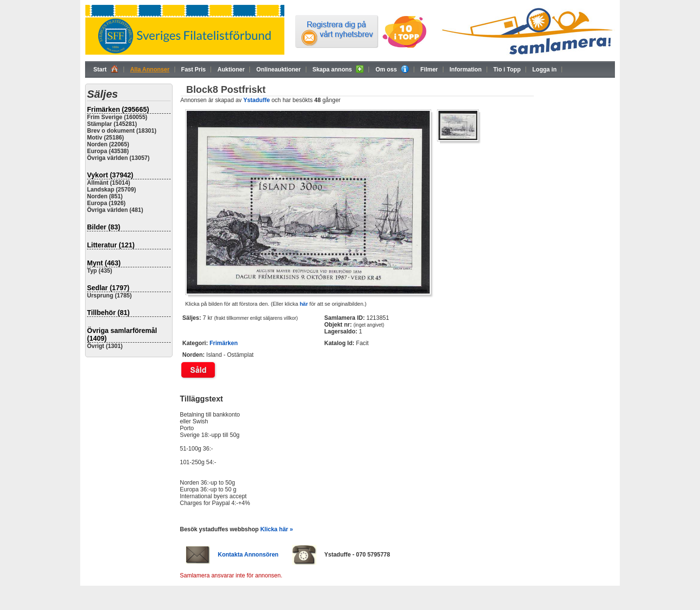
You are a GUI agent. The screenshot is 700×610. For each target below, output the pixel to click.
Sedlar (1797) (108, 288)
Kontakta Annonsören (248, 555)
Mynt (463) (104, 263)
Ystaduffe (256, 100)
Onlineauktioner (278, 70)
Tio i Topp (507, 70)
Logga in (544, 70)
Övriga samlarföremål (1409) (122, 334)
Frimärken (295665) (118, 109)
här (304, 304)
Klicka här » (276, 529)
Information (466, 70)
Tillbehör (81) (108, 313)
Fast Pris (194, 70)
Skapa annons (338, 69)
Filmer (429, 70)
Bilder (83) (104, 227)
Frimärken (224, 343)
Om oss (392, 69)
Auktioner (231, 70)
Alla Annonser (150, 70)
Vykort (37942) (110, 175)
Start (106, 69)
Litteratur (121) (111, 245)
